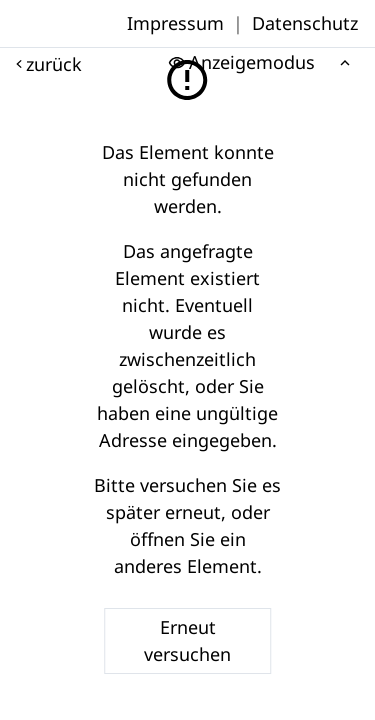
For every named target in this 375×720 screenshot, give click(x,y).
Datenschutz (305, 23)
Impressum (175, 23)
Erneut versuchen (187, 640)
